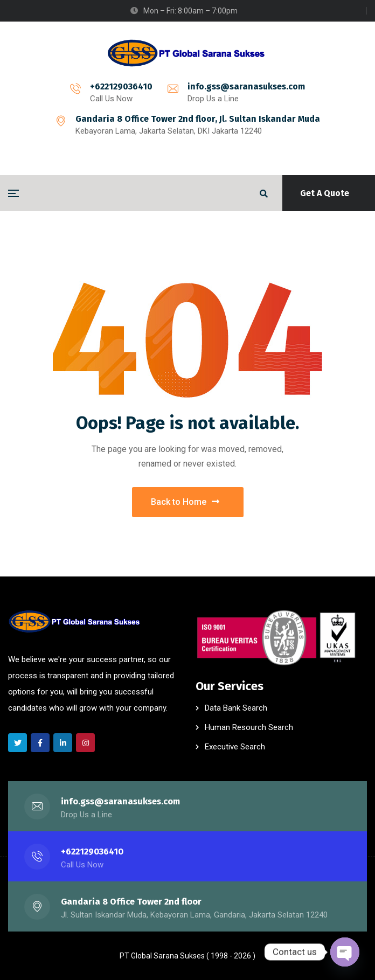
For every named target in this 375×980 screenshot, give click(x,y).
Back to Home (185, 502)
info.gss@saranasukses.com (246, 86)
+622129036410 (121, 86)
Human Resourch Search (249, 727)
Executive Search (235, 747)
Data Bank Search (236, 708)
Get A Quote (325, 193)
